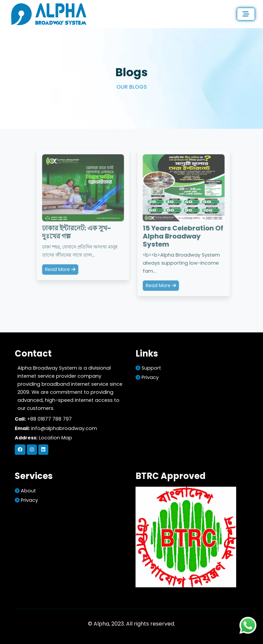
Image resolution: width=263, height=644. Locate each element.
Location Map (56, 438)
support (148, 368)
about (25, 491)
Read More (61, 269)
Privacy (147, 377)
